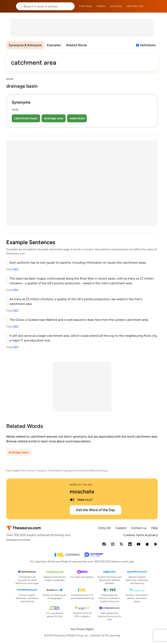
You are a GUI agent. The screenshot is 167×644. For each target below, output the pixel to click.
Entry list (105, 528)
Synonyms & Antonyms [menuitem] (25, 45)
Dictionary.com (158, 6)
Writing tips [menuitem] (135, 6)
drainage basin (19, 452)
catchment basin (26, 118)
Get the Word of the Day (95, 510)
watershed (77, 118)
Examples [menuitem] (54, 45)
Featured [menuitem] (86, 6)
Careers (121, 528)
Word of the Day (81, 485)
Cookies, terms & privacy (141, 535)
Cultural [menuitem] (116, 6)
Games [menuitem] (101, 6)
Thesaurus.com (9, 6)
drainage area (54, 118)
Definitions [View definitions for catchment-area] (148, 45)
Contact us (139, 528)
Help (154, 528)
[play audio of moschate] (72, 500)
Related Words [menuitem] (76, 45)
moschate (82, 491)
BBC (16, 269)
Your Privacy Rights (82, 629)
